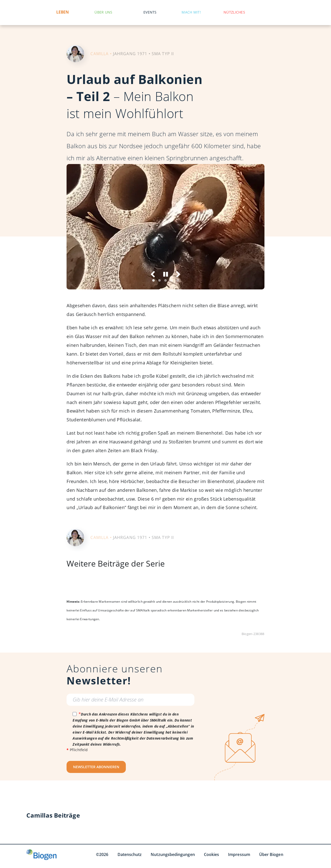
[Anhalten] (166, 274)
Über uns (103, 12)
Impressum (239, 854)
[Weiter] (178, 274)
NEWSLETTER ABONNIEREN (96, 767)
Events (150, 12)
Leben (63, 12)
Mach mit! (191, 12)
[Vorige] (153, 274)
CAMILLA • (101, 54)
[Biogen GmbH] (41, 855)
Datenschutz (130, 854)
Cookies (212, 854)
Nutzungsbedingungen (173, 854)
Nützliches (234, 12)
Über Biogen (271, 854)
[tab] (153, 280)
